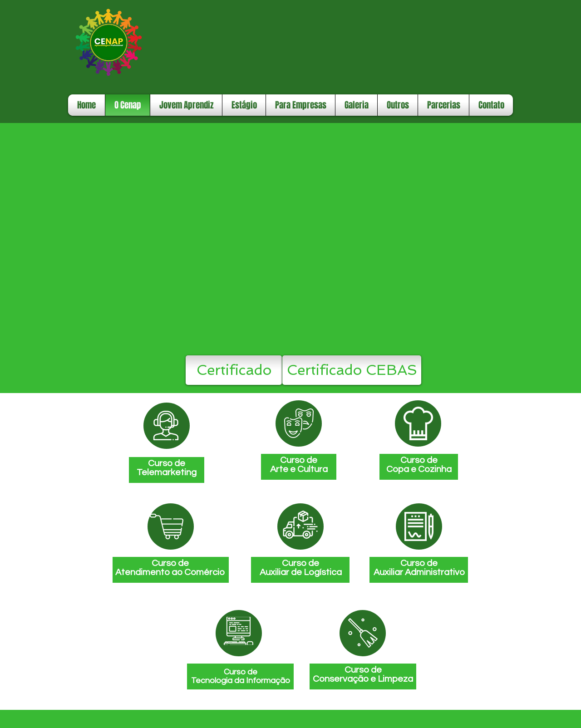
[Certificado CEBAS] (352, 370)
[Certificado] (234, 370)
